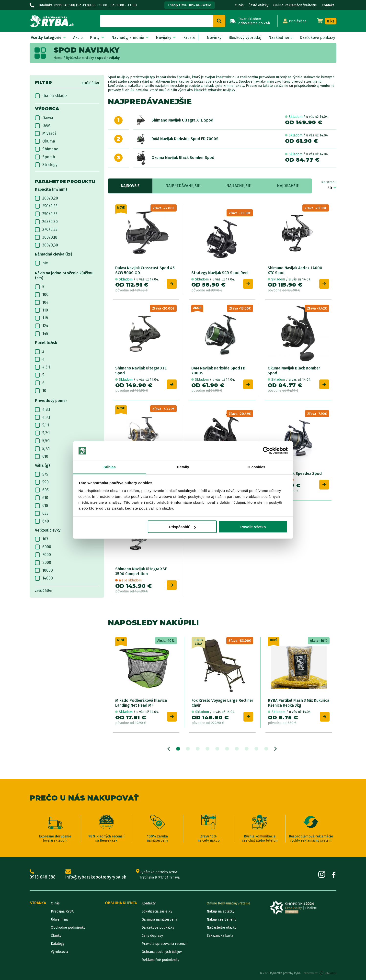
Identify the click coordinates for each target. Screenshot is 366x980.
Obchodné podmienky (68, 928)
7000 (43, 555)
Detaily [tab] (183, 467)
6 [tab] (227, 749)
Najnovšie (130, 186)
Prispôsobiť (182, 527)
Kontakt (328, 5)
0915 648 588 (43, 875)
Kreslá (189, 38)
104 (42, 302)
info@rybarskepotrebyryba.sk (96, 875)
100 (42, 295)
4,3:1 (42, 367)
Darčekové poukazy (317, 38)
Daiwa (44, 118)
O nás (239, 5)
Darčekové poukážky (158, 928)
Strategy (46, 165)
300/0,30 (46, 245)
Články (56, 936)
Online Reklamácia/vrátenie (295, 5)
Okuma (45, 141)
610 (42, 457)
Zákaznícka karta (220, 936)
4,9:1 (43, 417)
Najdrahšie (288, 186)
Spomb (45, 157)
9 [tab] (256, 749)
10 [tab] (266, 749)
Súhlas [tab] (110, 467)
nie (41, 263)
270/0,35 (46, 230)
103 (42, 539)
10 (41, 391)
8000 (43, 563)
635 (42, 513)
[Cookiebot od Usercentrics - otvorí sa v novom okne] (266, 451)
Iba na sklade (51, 96)
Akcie (78, 38)
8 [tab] (247, 749)
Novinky (214, 38)
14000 (44, 578)
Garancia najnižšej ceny (159, 919)
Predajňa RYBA (62, 911)
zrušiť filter (91, 83)
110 (41, 310)
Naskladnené (280, 38)
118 (41, 318)
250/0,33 (46, 206)
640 (42, 521)
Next (276, 749)
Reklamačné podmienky (160, 960)
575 (42, 474)
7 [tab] (237, 749)
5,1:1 (42, 425)
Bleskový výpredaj (245, 38)
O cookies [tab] (257, 467)
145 (42, 334)
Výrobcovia (59, 952)
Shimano (47, 149)
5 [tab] (217, 749)
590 (42, 482)
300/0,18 (46, 237)
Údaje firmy (60, 919)
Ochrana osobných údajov (162, 952)
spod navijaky (108, 58)
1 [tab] (178, 749)
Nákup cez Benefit (221, 919)
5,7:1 (42, 449)
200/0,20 (46, 198)
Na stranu (329, 182)
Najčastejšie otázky (222, 928)
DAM (43, 126)
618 (42, 506)
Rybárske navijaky (80, 58)
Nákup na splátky (221, 911)
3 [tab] (198, 749)
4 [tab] (207, 749)
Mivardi (45, 134)
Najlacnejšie (239, 186)
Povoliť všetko (253, 527)
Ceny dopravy (152, 936)
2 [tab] (188, 749)
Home (58, 58)
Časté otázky (258, 5)
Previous (169, 749)
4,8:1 (43, 410)
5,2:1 (42, 433)
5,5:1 (42, 441)
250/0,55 (46, 214)
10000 (44, 570)
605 (42, 490)
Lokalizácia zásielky (157, 911)
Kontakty (149, 903)
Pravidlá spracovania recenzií (165, 944)
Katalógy (58, 944)
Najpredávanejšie (183, 186)
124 (42, 326)
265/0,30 (46, 222)
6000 (43, 547)
